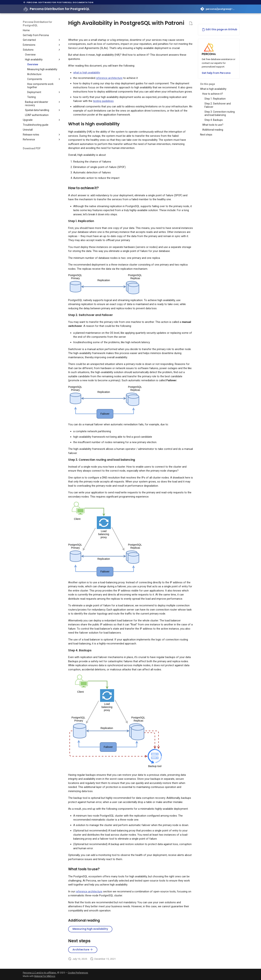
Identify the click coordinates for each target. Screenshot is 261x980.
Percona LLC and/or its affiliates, (40, 973)
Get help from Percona (216, 73)
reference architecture (109, 78)
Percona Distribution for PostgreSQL (38, 24)
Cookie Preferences (78, 973)
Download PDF (32, 148)
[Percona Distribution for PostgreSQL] (26, 9)
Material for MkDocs (45, 976)
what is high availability (87, 73)
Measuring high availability (90, 929)
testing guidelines (103, 101)
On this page (208, 84)
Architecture (83, 950)
